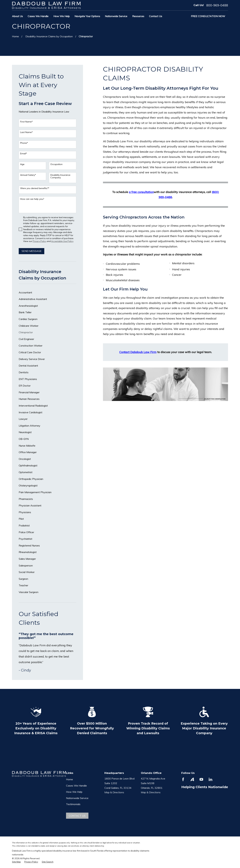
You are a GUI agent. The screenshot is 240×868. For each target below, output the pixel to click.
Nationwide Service (77, 798)
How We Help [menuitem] (62, 16)
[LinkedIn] (210, 779)
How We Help (74, 792)
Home (69, 779)
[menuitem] (47, 292)
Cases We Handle (76, 786)
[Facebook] (183, 779)
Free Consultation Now (208, 16)
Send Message (32, 251)
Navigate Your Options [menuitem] (87, 16)
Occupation (56, 164)
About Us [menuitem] (17, 16)
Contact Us (77, 816)
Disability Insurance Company (60, 176)
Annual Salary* (28, 175)
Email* (24, 154)
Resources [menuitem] (138, 16)
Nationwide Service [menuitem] (116, 16)
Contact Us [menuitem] (156, 16)
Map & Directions (114, 792)
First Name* (26, 122)
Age (22, 164)
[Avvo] (192, 779)
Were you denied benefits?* (35, 188)
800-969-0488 (217, 5)
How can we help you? (32, 199)
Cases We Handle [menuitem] (38, 16)
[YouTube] (201, 779)
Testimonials (73, 804)
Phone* (24, 143)
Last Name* (26, 132)
